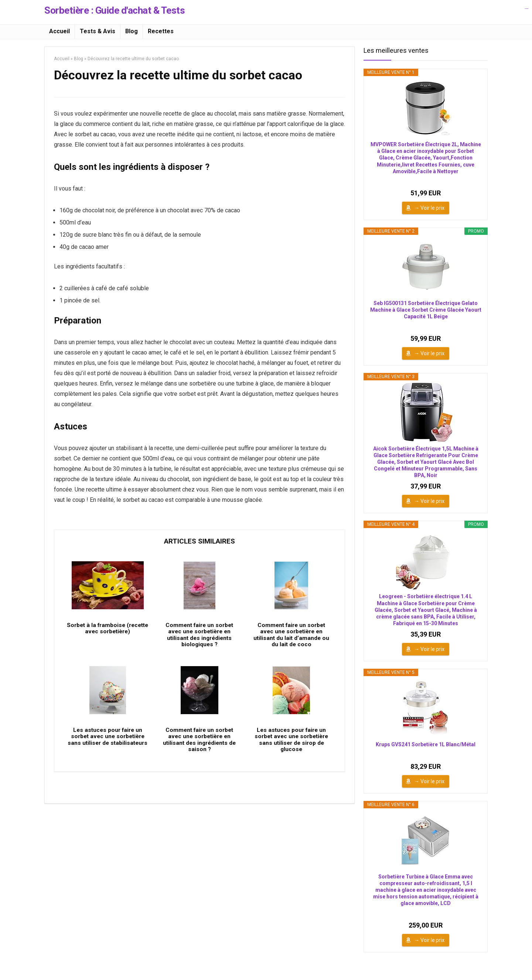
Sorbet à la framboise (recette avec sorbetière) (108, 631)
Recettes (161, 31)
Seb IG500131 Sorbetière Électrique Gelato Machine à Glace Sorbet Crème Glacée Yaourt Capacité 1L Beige (426, 310)
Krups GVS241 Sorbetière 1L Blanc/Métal (426, 744)
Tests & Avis (98, 31)
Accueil (59, 31)
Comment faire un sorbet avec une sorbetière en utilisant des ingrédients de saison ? (199, 746)
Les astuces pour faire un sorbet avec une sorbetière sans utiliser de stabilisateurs (108, 746)
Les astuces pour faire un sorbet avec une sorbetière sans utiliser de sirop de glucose (291, 746)
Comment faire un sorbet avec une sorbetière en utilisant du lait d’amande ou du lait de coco (291, 638)
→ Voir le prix (429, 208)
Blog (132, 31)
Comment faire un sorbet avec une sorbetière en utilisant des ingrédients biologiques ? (199, 638)
